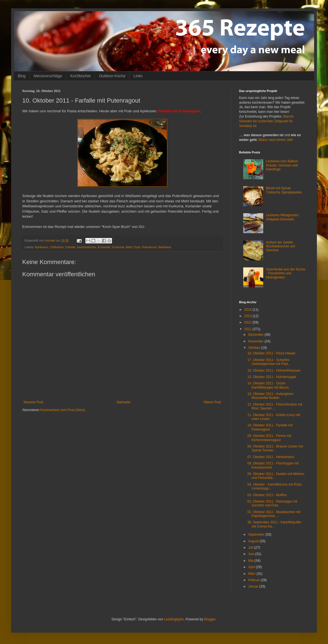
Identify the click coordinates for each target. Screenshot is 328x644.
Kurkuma (118, 247)
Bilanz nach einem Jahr (276, 140)
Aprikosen (41, 247)
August (254, 541)
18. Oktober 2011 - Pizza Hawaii (271, 353)
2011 (249, 329)
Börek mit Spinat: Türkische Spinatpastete (284, 190)
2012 (249, 322)
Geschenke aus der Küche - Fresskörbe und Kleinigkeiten (286, 273)
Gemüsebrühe (86, 247)
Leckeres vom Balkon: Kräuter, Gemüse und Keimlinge (282, 165)
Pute (137, 247)
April (252, 567)
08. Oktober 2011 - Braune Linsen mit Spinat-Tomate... (275, 448)
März (252, 574)
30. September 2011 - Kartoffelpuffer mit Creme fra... (274, 524)
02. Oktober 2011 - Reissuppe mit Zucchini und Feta (272, 503)
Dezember (256, 335)
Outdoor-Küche (112, 76)
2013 (249, 316)
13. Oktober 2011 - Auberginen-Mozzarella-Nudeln (271, 396)
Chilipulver (57, 247)
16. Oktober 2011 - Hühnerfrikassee (274, 371)
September (257, 534)
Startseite (124, 402)
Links (138, 76)
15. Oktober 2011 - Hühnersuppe (272, 377)
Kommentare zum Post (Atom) (63, 410)
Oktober (255, 348)
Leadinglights (174, 619)
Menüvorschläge (48, 76)
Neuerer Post (33, 402)
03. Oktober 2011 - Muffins (267, 495)
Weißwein (165, 247)
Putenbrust (149, 247)
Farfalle (70, 247)
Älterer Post (212, 402)
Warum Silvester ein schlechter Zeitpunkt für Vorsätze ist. (266, 121)
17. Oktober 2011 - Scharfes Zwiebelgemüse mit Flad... (269, 362)
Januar (254, 586)
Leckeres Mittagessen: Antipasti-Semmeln (283, 217)
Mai (251, 561)
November (256, 341)
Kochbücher (81, 76)
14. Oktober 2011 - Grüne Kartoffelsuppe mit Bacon (268, 385)
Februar (254, 580)
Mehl (129, 247)
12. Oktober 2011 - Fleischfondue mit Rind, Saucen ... (275, 406)
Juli (251, 548)
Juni (252, 554)
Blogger (210, 619)
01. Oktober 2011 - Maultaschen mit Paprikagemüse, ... (274, 514)
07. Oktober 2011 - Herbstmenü (271, 457)
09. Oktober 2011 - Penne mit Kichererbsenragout (269, 438)
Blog (22, 76)
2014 (249, 310)
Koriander (104, 247)
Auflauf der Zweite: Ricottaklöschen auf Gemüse (281, 246)
